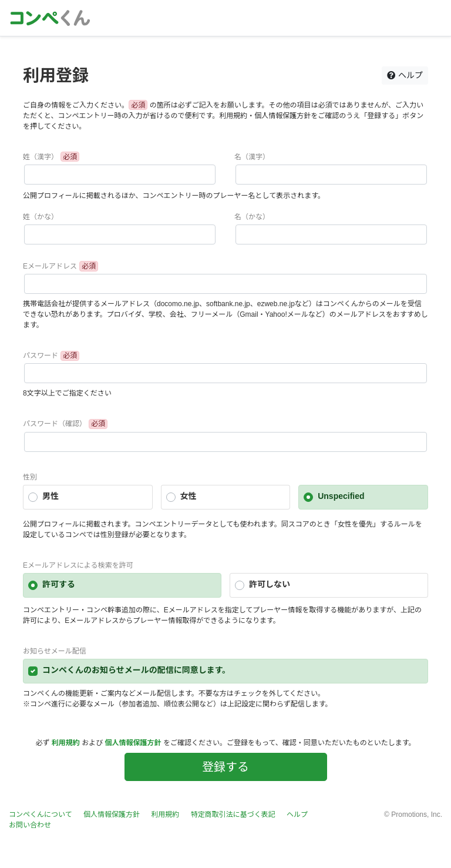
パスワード (41, 356)
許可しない (270, 584)
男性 (51, 496)
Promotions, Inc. (417, 815)
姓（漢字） (41, 157)
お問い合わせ (30, 825)
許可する (59, 584)
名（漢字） (252, 157)
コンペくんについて (41, 815)
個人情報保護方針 (133, 743)
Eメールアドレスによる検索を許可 (78, 565)
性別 (30, 477)
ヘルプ (405, 75)
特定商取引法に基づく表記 (233, 815)
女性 (189, 496)
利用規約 (66, 743)
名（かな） (252, 217)
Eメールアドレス (50, 266)
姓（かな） (41, 217)
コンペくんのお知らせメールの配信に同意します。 (136, 670)
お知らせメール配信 (55, 651)
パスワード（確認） (55, 424)
